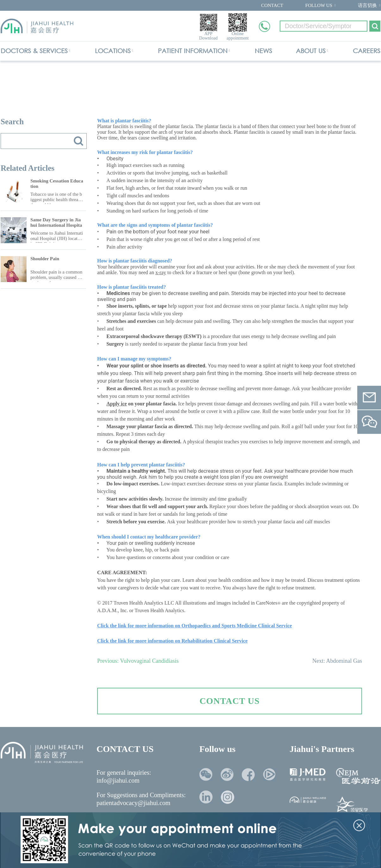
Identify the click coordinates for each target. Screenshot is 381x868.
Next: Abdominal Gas (337, 661)
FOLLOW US (319, 5)
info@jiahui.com (118, 780)
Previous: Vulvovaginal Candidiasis (138, 661)
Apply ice (116, 404)
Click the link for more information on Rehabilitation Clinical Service (172, 641)
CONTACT (272, 5)
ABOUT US (311, 51)
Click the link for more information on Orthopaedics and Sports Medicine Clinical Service (194, 626)
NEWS (263, 51)
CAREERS (367, 51)
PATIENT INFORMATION (193, 51)
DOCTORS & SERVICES (34, 51)
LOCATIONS (113, 51)
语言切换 (367, 5)
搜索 (78, 141)
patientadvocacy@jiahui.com (133, 803)
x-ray (161, 272)
